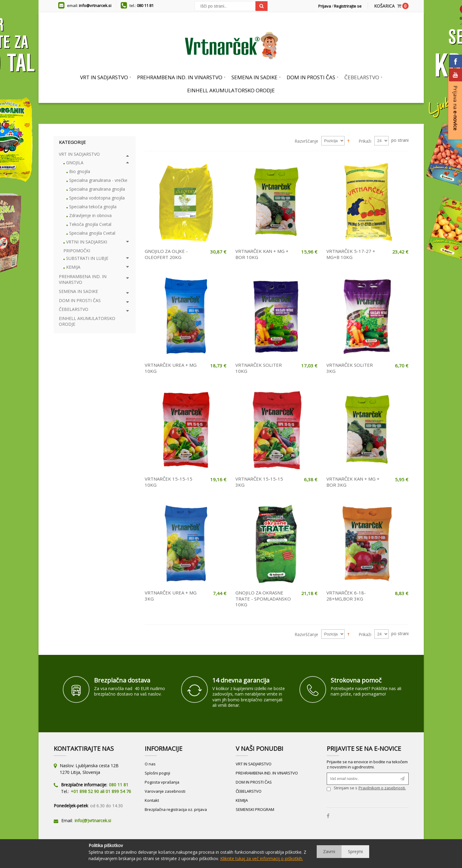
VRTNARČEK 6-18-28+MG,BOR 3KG (346, 596)
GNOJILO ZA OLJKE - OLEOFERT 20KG (166, 254)
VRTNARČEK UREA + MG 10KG (171, 368)
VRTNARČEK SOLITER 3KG (350, 368)
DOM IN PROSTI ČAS (254, 782)
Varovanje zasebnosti (165, 791)
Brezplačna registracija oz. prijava (176, 809)
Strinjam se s (342, 789)
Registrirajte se (348, 6)
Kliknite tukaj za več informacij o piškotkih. (262, 858)
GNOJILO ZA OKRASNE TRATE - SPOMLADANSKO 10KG (263, 599)
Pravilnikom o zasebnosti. (382, 788)
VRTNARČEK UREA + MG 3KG (171, 596)
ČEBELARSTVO (249, 791)
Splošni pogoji (157, 773)
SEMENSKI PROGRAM (255, 809)
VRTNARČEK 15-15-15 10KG (169, 482)
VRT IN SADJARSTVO (254, 764)
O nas (150, 764)
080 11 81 (145, 5)
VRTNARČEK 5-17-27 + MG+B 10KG (351, 254)
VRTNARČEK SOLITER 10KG (259, 368)
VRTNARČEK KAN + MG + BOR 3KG (353, 482)
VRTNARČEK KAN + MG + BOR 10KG (262, 254)
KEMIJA (242, 800)
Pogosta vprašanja (162, 782)
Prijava (325, 6)
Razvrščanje (306, 141)
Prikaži (365, 141)
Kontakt (152, 800)
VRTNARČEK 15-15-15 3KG (259, 482)
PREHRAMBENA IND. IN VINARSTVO (267, 773)
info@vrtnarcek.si (95, 5)
